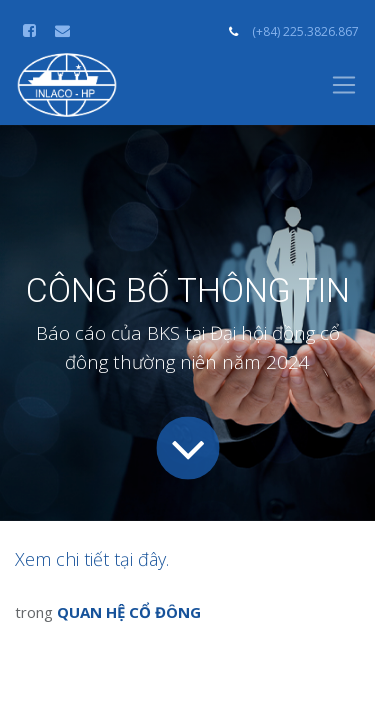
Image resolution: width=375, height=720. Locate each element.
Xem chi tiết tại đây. (92, 559)
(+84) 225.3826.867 (305, 31)
